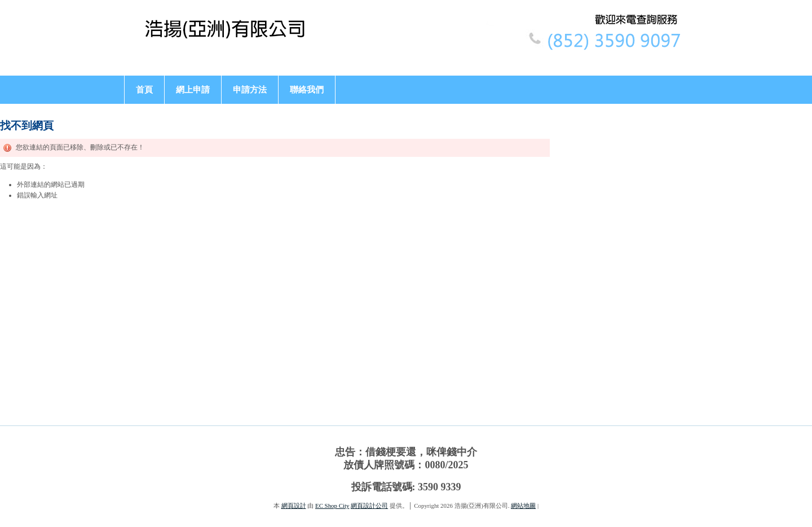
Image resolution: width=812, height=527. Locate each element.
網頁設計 (294, 506)
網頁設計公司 (369, 506)
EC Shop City (332, 506)
